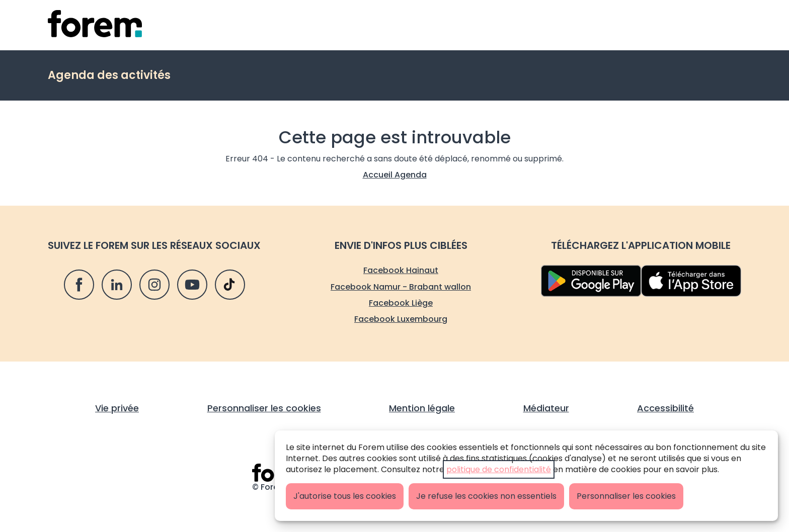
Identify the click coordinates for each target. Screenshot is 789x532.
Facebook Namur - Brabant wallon (401, 287)
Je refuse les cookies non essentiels (486, 496)
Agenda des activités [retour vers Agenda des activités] (109, 75)
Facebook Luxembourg (401, 319)
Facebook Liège (401, 303)
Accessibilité (665, 408)
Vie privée (117, 408)
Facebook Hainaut (401, 270)
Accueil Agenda (395, 175)
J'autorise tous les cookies (345, 496)
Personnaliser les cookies (626, 496)
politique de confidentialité (499, 469)
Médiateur (546, 408)
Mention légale (422, 408)
